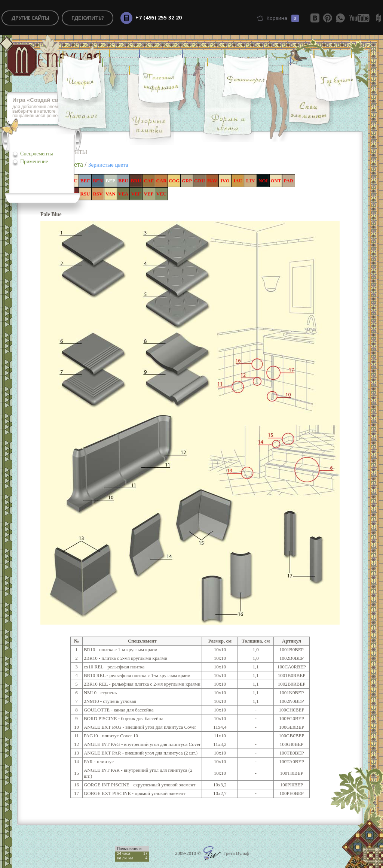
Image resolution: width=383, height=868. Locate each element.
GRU (200, 181)
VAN (111, 194)
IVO (225, 181)
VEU (161, 194)
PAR (289, 181)
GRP (187, 181)
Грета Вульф (226, 853)
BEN (98, 181)
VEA (123, 194)
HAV (212, 181)
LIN (250, 181)
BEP (111, 181)
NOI (263, 181)
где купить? (88, 18)
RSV (98, 194)
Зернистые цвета (108, 165)
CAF (149, 181)
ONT (276, 181)
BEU (123, 181)
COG (174, 181)
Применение (34, 162)
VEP (149, 194)
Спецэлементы (37, 154)
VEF (136, 194)
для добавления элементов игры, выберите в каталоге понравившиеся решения (49, 108)
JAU (238, 181)
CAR (161, 181)
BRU (136, 181)
